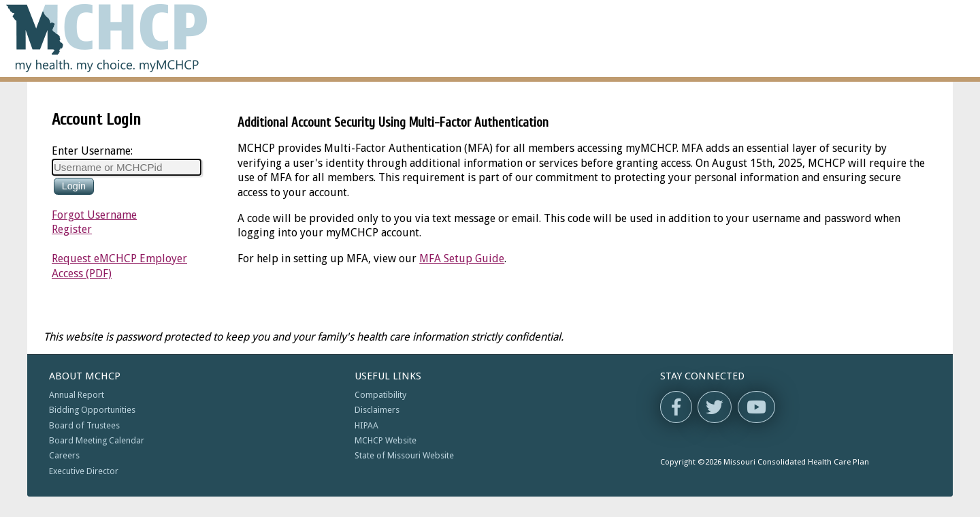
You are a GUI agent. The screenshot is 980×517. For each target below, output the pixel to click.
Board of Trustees (84, 425)
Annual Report (77, 395)
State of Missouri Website (404, 455)
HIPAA (366, 425)
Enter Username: (92, 151)
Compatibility (380, 395)
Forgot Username (94, 215)
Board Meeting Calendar (97, 440)
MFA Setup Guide (462, 258)
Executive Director (84, 471)
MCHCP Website (386, 440)
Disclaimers (377, 410)
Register (72, 229)
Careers (64, 455)
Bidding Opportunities (92, 410)
